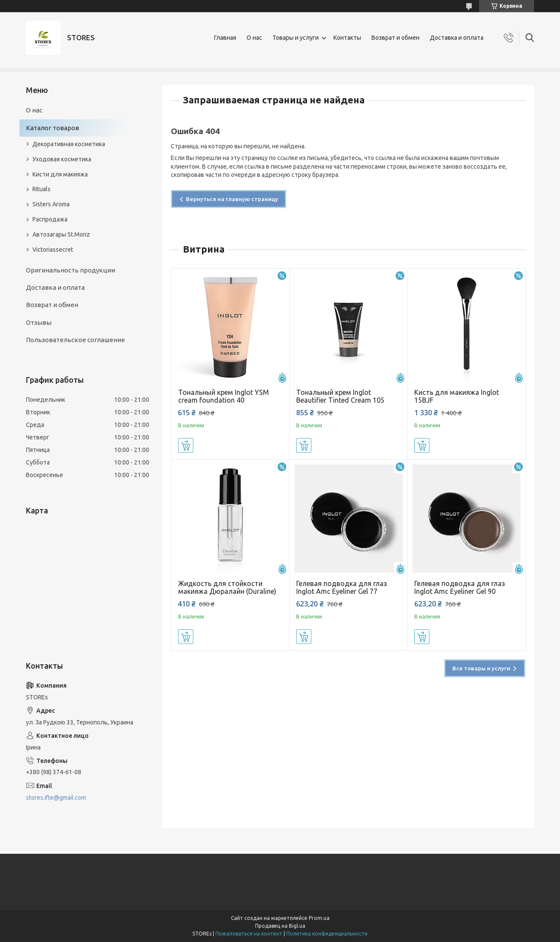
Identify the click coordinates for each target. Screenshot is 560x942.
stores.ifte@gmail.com (56, 798)
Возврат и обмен (395, 38)
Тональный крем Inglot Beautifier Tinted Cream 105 (340, 396)
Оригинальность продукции (70, 270)
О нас (254, 38)
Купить (186, 445)
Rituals (42, 189)
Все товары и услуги (481, 668)
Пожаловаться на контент (249, 934)
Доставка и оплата (457, 38)
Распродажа (50, 219)
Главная (225, 38)
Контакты (347, 38)
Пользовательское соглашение (75, 340)
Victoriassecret (53, 250)
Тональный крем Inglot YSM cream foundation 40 (224, 396)
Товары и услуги (296, 38)
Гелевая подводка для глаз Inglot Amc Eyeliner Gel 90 (460, 587)
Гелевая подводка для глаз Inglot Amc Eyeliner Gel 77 (342, 587)
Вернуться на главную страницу (232, 199)
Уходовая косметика (62, 159)
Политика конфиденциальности (327, 934)
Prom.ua (319, 918)
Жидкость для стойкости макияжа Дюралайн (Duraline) (227, 587)
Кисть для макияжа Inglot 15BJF (457, 396)
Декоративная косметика (69, 144)
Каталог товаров (53, 128)
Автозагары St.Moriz (61, 234)
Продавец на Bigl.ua (280, 926)
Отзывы (39, 322)
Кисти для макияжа (60, 174)
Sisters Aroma (51, 204)
